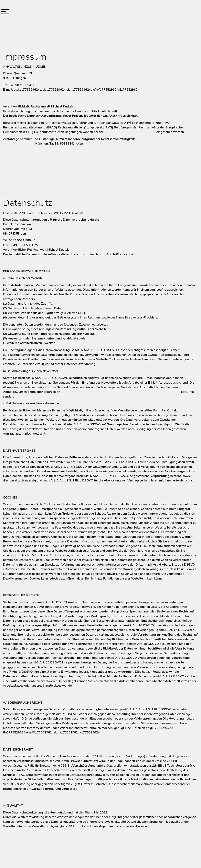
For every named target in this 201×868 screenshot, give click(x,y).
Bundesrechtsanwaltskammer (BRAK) (130, 132)
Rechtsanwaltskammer (18, 144)
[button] (5, 12)
